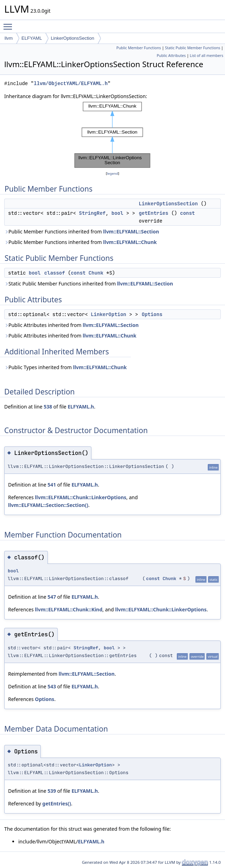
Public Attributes (171, 56)
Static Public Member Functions (192, 48)
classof (55, 273)
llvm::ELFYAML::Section (131, 232)
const (187, 213)
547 (52, 597)
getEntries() (57, 803)
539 (52, 791)
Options (152, 314)
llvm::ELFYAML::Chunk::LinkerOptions (81, 497)
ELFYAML (32, 38)
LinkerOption (108, 314)
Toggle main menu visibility (9, 24)
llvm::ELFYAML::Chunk (130, 242)
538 (48, 407)
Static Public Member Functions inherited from (89, 284)
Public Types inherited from (65, 367)
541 (52, 485)
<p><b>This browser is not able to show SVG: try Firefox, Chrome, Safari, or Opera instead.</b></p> (112, 135)
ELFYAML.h (81, 407)
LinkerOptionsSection (72, 38)
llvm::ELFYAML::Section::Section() (48, 505)
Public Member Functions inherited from (82, 232)
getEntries (154, 213)
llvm (9, 38)
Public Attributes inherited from (71, 325)
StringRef (92, 213)
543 (52, 686)
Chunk (96, 273)
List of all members (207, 56)
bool (117, 213)
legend (112, 173)
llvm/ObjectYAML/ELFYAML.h (71, 83)
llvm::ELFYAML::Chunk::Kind (69, 609)
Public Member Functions (139, 48)
